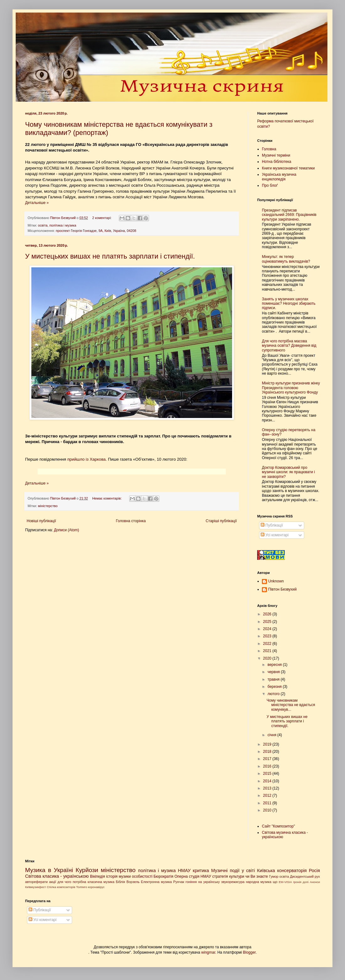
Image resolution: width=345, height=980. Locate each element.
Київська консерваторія (282, 870)
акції (52, 882)
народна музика (259, 882)
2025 (268, 622)
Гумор (274, 876)
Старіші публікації (221, 521)
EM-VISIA (285, 882)
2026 (268, 614)
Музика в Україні (49, 870)
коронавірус (96, 887)
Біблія (120, 882)
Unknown (276, 581)
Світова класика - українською (57, 876)
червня (274, 672)
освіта (43, 225)
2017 (268, 759)
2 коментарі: (102, 218)
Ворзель (133, 882)
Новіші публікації (41, 521)
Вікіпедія (98, 876)
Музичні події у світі (233, 870)
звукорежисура (233, 882)
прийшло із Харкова (87, 459)
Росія (314, 870)
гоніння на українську (203, 882)
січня (272, 735)
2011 (268, 803)
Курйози (87, 870)
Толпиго (82, 887)
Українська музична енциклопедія (279, 177)
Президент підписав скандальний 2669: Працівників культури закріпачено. (289, 215)
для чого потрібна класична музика (86, 882)
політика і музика (63, 225)
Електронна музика (156, 882)
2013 (268, 788)
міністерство (48, 506)
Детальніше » (37, 203)
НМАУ (184, 870)
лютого (274, 694)
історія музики (118, 876)
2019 (268, 744)
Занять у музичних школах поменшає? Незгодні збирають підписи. (289, 304)
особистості (142, 876)
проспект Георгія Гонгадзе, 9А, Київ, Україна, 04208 (96, 231)
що (275, 882)
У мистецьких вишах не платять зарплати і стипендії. (110, 256)
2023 (268, 636)
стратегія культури (228, 876)
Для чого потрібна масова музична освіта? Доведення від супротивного (289, 346)
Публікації (272, 525)
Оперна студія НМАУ (193, 876)
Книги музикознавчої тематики (288, 168)
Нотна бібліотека (276, 162)
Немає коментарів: (107, 498)
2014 (268, 781)
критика (201, 870)
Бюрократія (163, 876)
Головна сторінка (131, 521)
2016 (268, 766)
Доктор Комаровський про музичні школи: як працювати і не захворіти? (288, 472)
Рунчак (179, 882)
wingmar (208, 952)
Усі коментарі (275, 535)
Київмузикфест (35, 887)
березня (275, 687)
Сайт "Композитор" (278, 826)
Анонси (315, 882)
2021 (268, 651)
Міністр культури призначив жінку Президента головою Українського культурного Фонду (291, 388)
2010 (268, 810)
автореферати (36, 882)
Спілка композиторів (61, 887)
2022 (268, 644)
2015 (268, 774)
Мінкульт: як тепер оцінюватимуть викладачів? (286, 259)
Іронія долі (301, 882)
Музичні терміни (276, 155)
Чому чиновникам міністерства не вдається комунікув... (291, 705)
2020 (268, 658)
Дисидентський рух (305, 876)
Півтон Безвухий (282, 589)
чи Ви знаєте (257, 876)
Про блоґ (270, 185)
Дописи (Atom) (66, 530)
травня (274, 679)
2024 (268, 629)
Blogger (249, 952)
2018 (268, 752)
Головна (269, 149)
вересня (275, 665)
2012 (268, 795)
